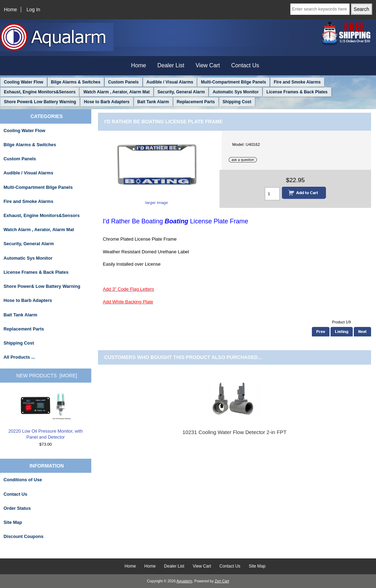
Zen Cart (222, 581)
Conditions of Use (23, 480)
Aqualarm (184, 581)
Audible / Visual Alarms (170, 82)
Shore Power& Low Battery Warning (40, 102)
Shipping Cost (237, 102)
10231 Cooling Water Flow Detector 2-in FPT (235, 432)
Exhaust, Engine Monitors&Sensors (40, 92)
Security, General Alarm (181, 92)
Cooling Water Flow (24, 82)
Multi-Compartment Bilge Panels (233, 82)
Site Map (13, 522)
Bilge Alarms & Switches (76, 82)
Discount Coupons (23, 536)
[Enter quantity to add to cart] (272, 194)
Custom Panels (124, 82)
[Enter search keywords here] (320, 9)
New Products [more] (47, 376)
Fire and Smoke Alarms (297, 82)
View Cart (208, 65)
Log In (33, 10)
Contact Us (245, 65)
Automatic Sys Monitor (236, 92)
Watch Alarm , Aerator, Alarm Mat (116, 92)
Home (10, 10)
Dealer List (171, 65)
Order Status (17, 508)
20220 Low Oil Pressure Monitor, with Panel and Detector (46, 416)
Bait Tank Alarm (153, 102)
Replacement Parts (196, 102)
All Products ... (19, 357)
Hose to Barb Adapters (107, 102)
